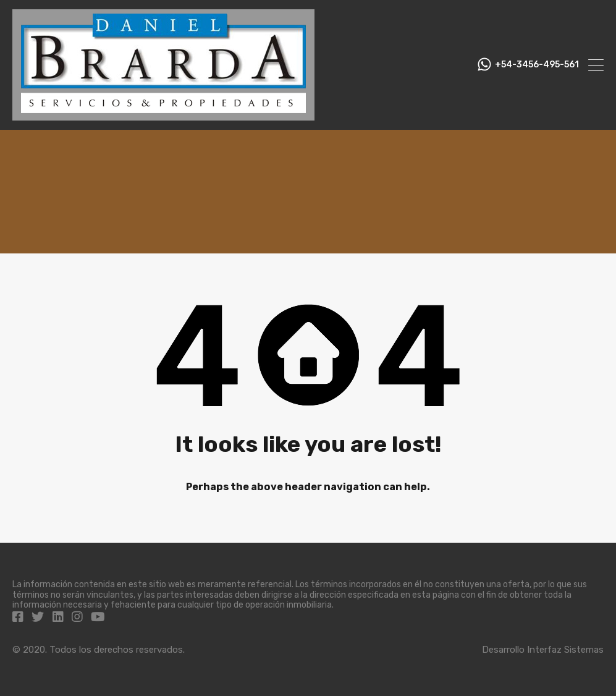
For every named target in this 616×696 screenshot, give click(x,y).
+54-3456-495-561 (537, 65)
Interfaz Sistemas (565, 650)
